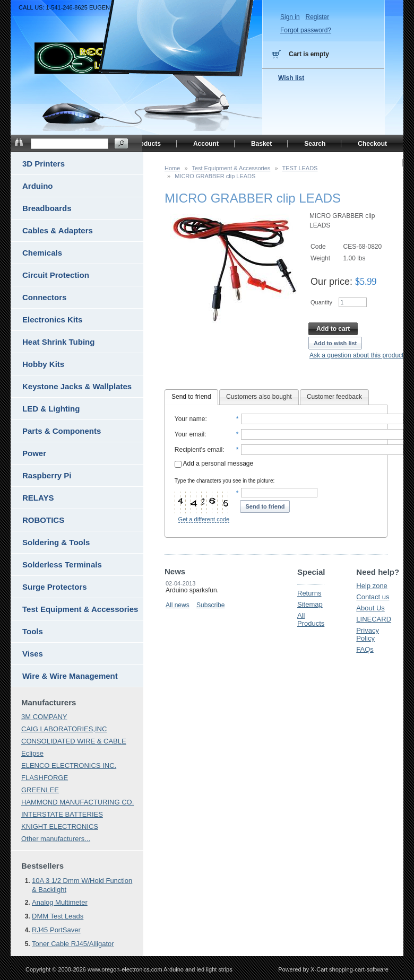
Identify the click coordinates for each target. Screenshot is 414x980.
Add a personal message (214, 463)
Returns (309, 593)
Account (206, 144)
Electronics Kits (52, 320)
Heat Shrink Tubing (58, 342)
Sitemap (310, 604)
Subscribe (210, 605)
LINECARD (374, 619)
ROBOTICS (43, 520)
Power (34, 453)
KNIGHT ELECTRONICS (60, 826)
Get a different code (204, 519)
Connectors (44, 297)
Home (172, 168)
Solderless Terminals (62, 565)
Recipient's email (199, 450)
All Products (311, 619)
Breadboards (47, 208)
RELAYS (38, 498)
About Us (370, 608)
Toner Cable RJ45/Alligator (73, 944)
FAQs (365, 649)
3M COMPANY (44, 717)
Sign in (290, 17)
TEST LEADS (300, 168)
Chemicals (42, 253)
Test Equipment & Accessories (231, 168)
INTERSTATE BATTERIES (62, 814)
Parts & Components (62, 431)
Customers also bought (259, 397)
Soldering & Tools (56, 542)
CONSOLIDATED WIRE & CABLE (74, 741)
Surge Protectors (55, 587)
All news (178, 605)
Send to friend (191, 397)
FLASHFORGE (45, 778)
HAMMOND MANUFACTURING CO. (77, 802)
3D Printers (44, 164)
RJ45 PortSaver (56, 930)
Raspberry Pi (47, 475)
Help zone (372, 586)
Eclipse (32, 753)
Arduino (38, 186)
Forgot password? (306, 30)
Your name (190, 419)
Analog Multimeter (60, 902)
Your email (189, 434)
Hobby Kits (43, 364)
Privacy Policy (368, 634)
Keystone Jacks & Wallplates (77, 386)
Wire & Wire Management (70, 676)
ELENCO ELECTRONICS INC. (69, 765)
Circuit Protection (56, 275)
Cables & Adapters (58, 230)
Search (315, 144)
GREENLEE (40, 790)
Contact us (373, 597)
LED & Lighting (51, 409)
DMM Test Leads (58, 916)
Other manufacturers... (56, 839)
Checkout (372, 144)
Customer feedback (334, 397)
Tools (33, 631)
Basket (261, 144)
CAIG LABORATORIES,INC (64, 729)
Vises (33, 654)
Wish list (291, 78)
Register (317, 17)
